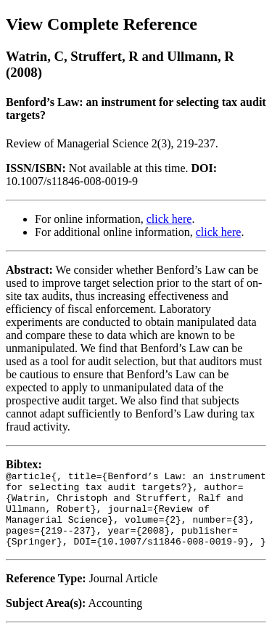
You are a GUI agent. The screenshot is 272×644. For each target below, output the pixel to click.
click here (169, 219)
